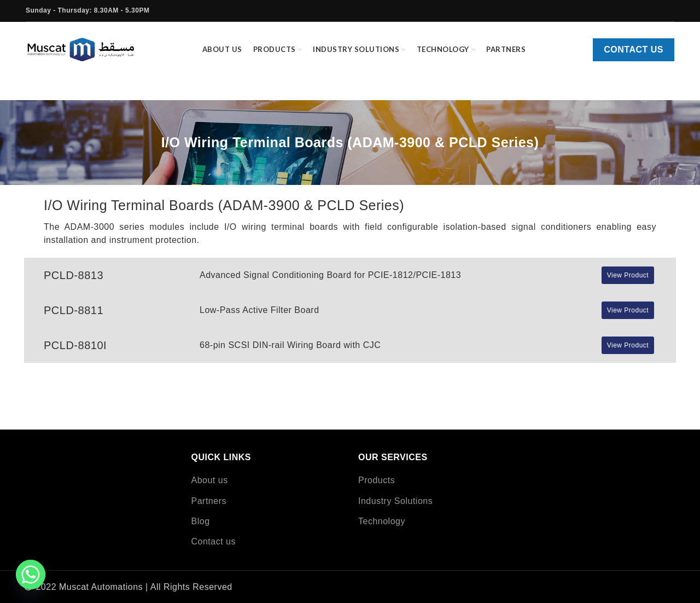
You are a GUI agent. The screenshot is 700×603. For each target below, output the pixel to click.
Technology (382, 521)
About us (210, 480)
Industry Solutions (395, 501)
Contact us (634, 51)
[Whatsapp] (31, 575)
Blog (201, 521)
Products (377, 480)
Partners (209, 501)
